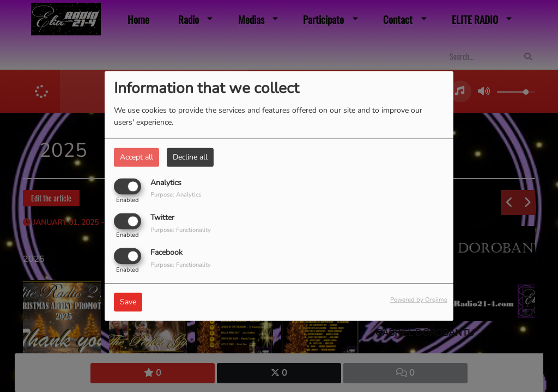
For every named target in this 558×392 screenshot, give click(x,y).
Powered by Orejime (419, 300)
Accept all (137, 157)
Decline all (190, 157)
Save (128, 302)
